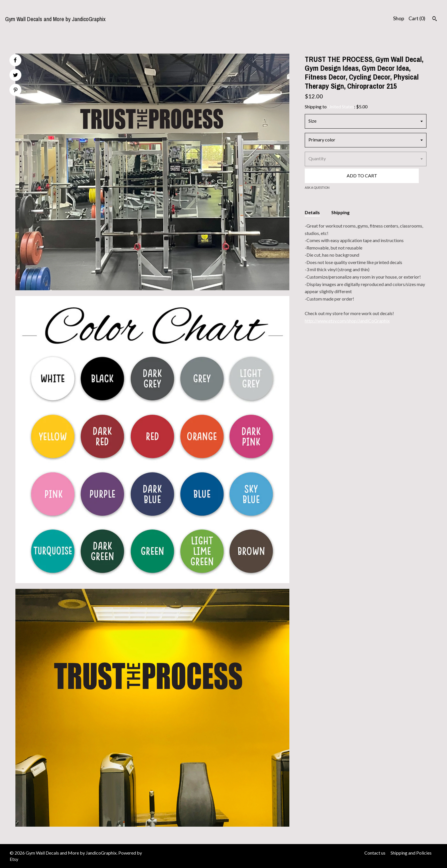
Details (312, 212)
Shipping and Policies (411, 853)
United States (341, 107)
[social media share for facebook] (15, 60)
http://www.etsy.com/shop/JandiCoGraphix (347, 321)
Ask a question (317, 187)
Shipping (340, 212)
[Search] (435, 19)
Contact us (375, 853)
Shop (399, 18)
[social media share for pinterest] (16, 91)
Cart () (417, 18)
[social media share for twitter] (16, 76)
